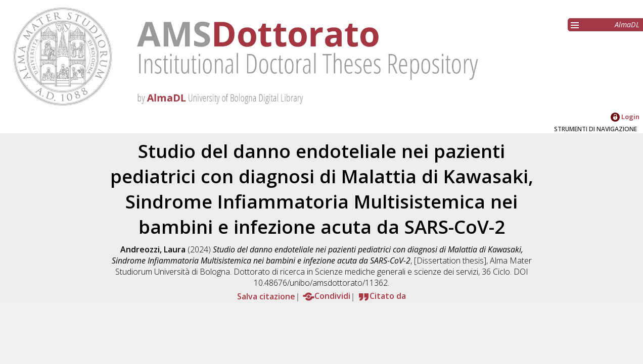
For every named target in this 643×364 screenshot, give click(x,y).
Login (625, 117)
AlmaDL (627, 24)
